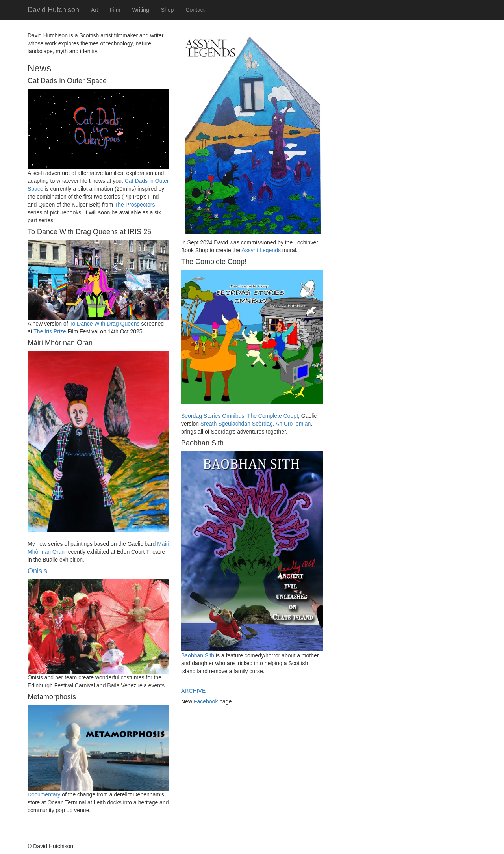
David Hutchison (53, 10)
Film (115, 10)
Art (94, 10)
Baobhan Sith (198, 655)
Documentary (44, 794)
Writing (140, 10)
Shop (168, 10)
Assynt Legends (261, 250)
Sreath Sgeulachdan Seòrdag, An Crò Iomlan (256, 424)
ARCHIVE (193, 691)
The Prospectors (135, 205)
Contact (195, 10)
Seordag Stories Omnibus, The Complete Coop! (240, 416)
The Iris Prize (50, 331)
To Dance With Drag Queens (104, 324)
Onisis (37, 571)
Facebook (206, 701)
